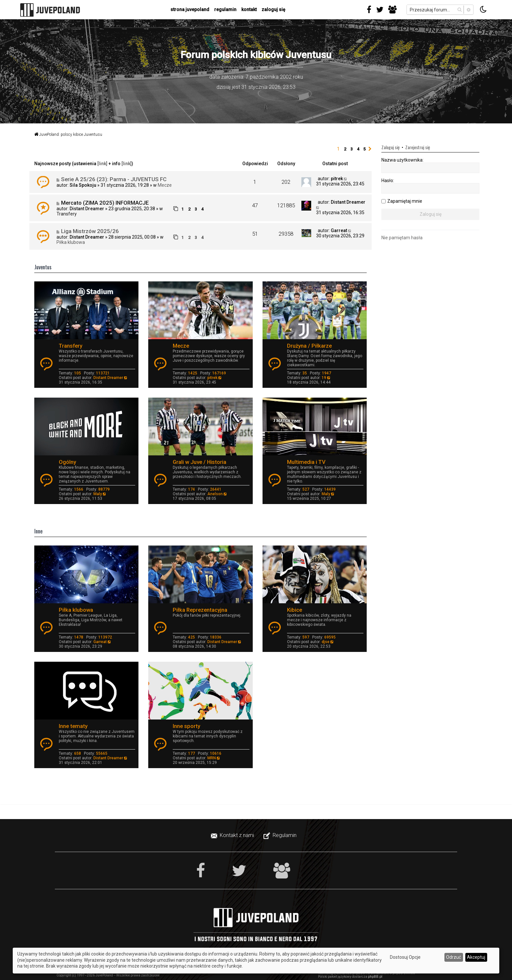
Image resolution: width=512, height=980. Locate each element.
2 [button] (345, 149)
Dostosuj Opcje (405, 957)
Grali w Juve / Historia (200, 462)
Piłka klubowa (71, 242)
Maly (98, 494)
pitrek (337, 179)
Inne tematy (73, 726)
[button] (370, 149)
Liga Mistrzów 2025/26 (90, 231)
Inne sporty (186, 726)
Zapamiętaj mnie (405, 201)
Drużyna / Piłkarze (309, 346)
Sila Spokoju (83, 185)
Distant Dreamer (87, 209)
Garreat (339, 230)
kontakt (249, 9)
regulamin (225, 9)
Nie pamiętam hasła (402, 238)
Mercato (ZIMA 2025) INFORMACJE (105, 203)
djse (326, 642)
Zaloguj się (273, 9)
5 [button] (365, 149)
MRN (212, 758)
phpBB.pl (375, 977)
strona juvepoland (190, 9)
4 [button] (358, 149)
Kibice (295, 610)
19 (324, 378)
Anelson (215, 494)
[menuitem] (233, 835)
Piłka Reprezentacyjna (200, 610)
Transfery (67, 214)
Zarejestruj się (418, 147)
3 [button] (352, 149)
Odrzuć (454, 957)
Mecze (165, 185)
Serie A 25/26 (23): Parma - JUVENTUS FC (114, 179)
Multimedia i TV (306, 462)
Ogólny (67, 462)
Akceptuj (476, 957)
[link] (102, 164)
